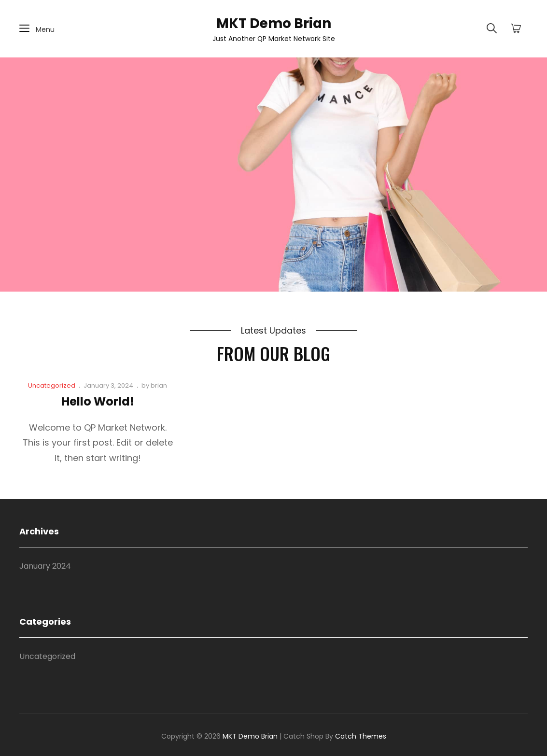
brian (159, 385)
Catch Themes (361, 736)
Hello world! (98, 401)
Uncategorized (52, 385)
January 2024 (45, 566)
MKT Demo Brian (273, 23)
